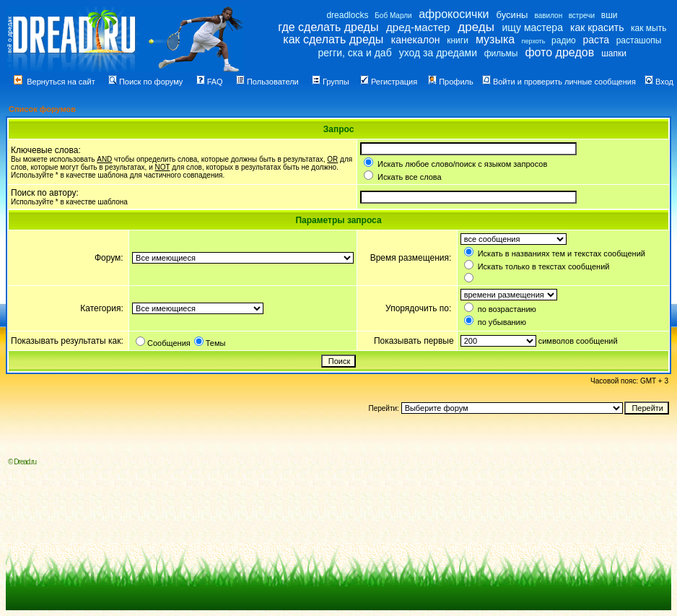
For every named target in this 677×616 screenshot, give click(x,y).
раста (596, 40)
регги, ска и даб (354, 53)
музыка (495, 39)
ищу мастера (533, 27)
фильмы (501, 53)
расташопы (639, 40)
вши (610, 15)
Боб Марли (393, 16)
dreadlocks (347, 15)
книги (458, 40)
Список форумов (42, 109)
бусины (512, 15)
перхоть (534, 41)
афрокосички (454, 14)
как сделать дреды (333, 39)
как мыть (648, 28)
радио (564, 40)
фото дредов (559, 52)
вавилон (548, 16)
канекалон (416, 40)
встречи (582, 16)
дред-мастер (418, 27)
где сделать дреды (328, 27)
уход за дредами (438, 53)
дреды (476, 27)
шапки (614, 53)
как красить (597, 27)
